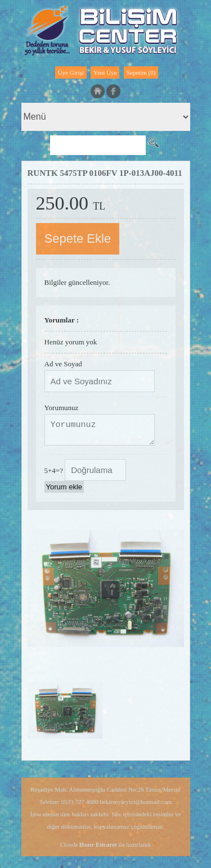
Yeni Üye (105, 72)
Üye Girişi (71, 72)
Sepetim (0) (141, 72)
